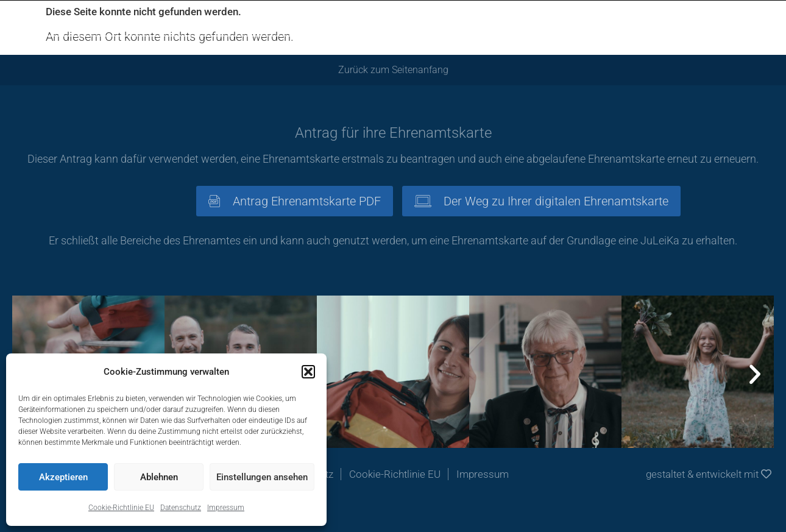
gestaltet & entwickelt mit (709, 474)
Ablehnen (159, 477)
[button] (308, 372)
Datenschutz (181, 508)
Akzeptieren (63, 477)
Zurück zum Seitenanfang (393, 70)
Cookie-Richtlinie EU (121, 508)
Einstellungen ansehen (262, 477)
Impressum (226, 508)
